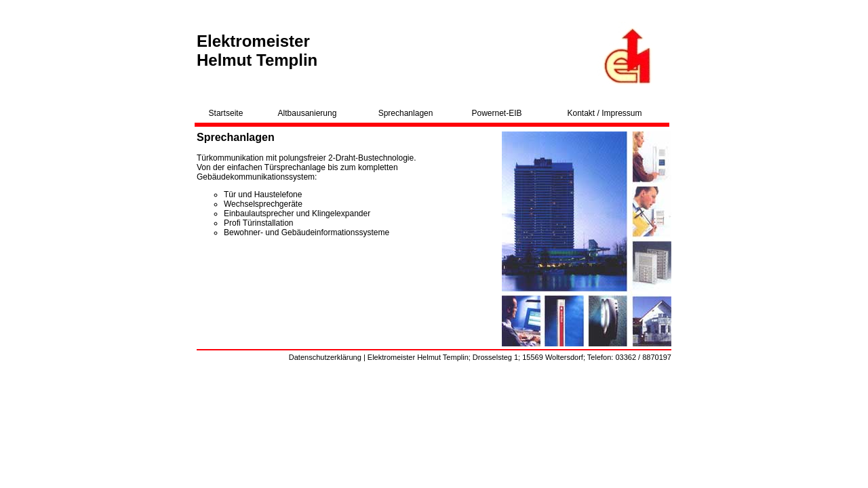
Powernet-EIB (497, 113)
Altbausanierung (308, 113)
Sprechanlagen (406, 113)
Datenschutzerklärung (325, 357)
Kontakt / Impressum (604, 113)
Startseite (226, 113)
